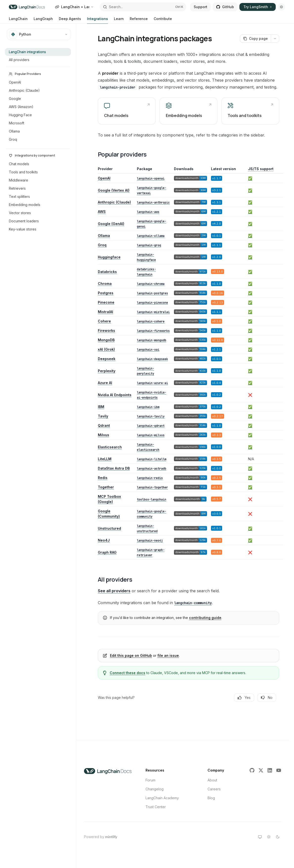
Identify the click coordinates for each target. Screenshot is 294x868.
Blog (211, 798)
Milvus (104, 435)
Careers (214, 789)
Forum (150, 780)
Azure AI (105, 383)
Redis (103, 478)
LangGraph (43, 20)
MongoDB (106, 340)
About (212, 780)
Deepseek (107, 359)
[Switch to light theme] (269, 837)
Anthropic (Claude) (114, 202)
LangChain (18, 20)
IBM (101, 407)
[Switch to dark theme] (278, 837)
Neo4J (104, 540)
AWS (102, 212)
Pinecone (106, 302)
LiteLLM (105, 459)
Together (106, 487)
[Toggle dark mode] (281, 7)
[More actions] (275, 39)
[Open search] (143, 7)
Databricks (107, 272)
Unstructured (109, 528)
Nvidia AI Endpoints (115, 395)
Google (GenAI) (111, 224)
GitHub (225, 7)
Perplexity (107, 371)
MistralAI (105, 312)
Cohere (104, 321)
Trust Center (156, 807)
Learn (119, 20)
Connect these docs (127, 673)
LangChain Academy (162, 798)
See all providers (114, 591)
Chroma (105, 284)
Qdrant (104, 425)
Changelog (155, 789)
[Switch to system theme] (260, 837)
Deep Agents (70, 20)
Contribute (163, 20)
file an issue (168, 655)
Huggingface (109, 257)
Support (200, 7)
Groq (102, 245)
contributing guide (205, 618)
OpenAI (104, 178)
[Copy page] (255, 39)
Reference (139, 20)
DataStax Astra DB (114, 468)
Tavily (103, 416)
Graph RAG (107, 552)
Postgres (106, 293)
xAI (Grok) (106, 349)
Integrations (97, 20)
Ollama (104, 236)
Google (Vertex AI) (114, 190)
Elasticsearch (110, 447)
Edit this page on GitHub (131, 655)
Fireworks (106, 331)
